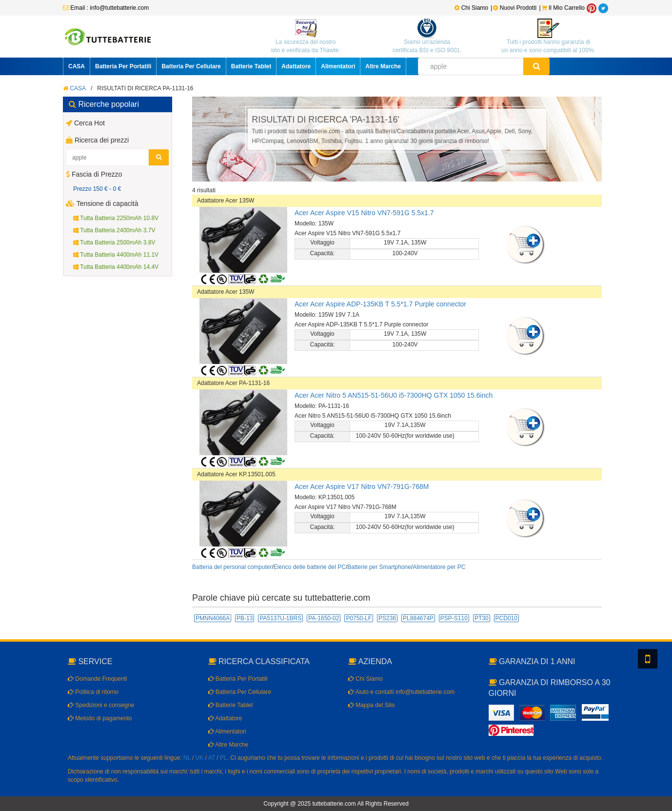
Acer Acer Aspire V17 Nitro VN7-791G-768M (362, 487)
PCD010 (506, 618)
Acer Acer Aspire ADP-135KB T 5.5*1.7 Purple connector (380, 304)
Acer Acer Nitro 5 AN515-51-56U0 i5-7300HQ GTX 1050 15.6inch (394, 395)
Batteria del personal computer (232, 567)
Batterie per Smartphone (379, 567)
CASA (77, 66)
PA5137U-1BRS (280, 618)
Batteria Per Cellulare (191, 66)
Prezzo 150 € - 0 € (97, 189)
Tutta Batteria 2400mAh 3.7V (114, 230)
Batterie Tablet (251, 66)
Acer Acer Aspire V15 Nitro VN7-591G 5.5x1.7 (364, 213)
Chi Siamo (471, 8)
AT (212, 758)
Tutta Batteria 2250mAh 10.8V (116, 218)
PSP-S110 (454, 618)
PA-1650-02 (324, 618)
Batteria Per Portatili (123, 66)
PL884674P (418, 618)
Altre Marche (383, 66)
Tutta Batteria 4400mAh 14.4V (116, 267)
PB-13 (245, 618)
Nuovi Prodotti (515, 8)
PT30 (482, 618)
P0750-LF (359, 618)
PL (224, 758)
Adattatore (296, 66)
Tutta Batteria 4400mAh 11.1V (116, 255)
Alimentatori (338, 66)
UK (200, 758)
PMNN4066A (213, 618)
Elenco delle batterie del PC (310, 567)
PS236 (387, 618)
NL (187, 758)
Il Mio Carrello (563, 8)
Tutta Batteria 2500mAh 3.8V (114, 243)
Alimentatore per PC (439, 567)
